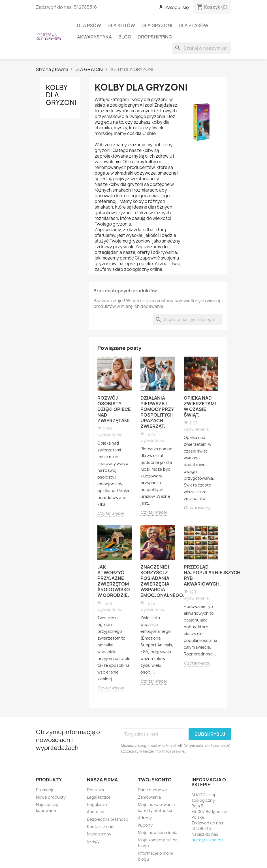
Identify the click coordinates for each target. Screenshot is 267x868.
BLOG (125, 37)
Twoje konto (155, 780)
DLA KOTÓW (121, 25)
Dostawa (95, 790)
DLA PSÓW (89, 25)
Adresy (145, 818)
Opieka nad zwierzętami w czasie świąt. (200, 406)
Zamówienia (149, 797)
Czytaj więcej (111, 513)
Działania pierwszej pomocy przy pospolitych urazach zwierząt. (157, 412)
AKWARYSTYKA (94, 37)
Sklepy (93, 841)
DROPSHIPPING (155, 37)
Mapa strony (99, 834)
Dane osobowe (152, 790)
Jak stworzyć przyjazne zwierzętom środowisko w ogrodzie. (114, 581)
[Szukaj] (202, 48)
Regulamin (97, 804)
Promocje (45, 790)
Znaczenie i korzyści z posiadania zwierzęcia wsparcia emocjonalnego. (158, 581)
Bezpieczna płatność (107, 819)
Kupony (145, 825)
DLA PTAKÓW (194, 25)
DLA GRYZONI (157, 25)
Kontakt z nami (101, 827)
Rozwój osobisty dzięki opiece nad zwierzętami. (114, 409)
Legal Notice (99, 797)
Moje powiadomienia (158, 832)
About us (96, 812)
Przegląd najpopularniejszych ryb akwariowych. (201, 575)
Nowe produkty (51, 797)
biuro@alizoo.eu (207, 840)
